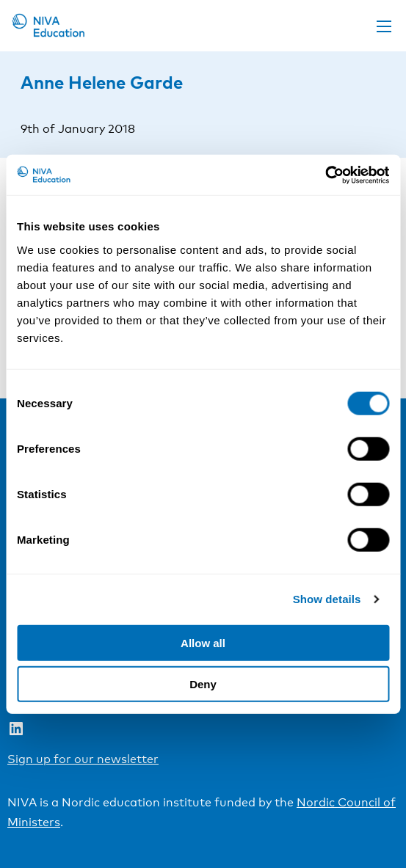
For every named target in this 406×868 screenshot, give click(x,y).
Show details (327, 599)
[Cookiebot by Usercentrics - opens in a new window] (325, 175)
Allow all (203, 642)
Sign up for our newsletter (83, 759)
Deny (203, 684)
